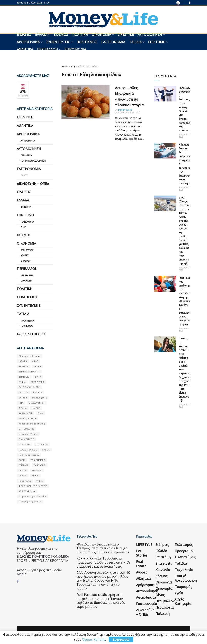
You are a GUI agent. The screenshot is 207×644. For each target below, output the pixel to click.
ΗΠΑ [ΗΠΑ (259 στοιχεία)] (21, 403)
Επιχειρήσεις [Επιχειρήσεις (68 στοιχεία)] (39, 398)
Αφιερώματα (28, 141)
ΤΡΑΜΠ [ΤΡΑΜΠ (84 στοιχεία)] (23, 475)
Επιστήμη (157, 42)
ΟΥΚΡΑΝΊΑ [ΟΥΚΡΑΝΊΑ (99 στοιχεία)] (25, 444)
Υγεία (23, 227)
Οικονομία (101, 34)
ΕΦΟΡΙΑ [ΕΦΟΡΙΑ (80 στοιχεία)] (38, 392)
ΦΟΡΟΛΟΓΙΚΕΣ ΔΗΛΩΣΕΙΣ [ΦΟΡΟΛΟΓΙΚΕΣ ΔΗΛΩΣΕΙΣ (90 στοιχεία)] (33, 486)
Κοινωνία (26, 207)
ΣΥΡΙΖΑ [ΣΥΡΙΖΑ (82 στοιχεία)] (23, 470)
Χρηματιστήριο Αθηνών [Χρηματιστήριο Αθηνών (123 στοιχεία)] (32, 496)
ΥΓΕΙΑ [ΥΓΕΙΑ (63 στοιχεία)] (40, 481)
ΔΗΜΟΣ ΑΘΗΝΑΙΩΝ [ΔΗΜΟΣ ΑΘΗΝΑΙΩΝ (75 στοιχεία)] (29, 372)
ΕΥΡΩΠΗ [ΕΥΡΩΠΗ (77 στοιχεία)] (23, 392)
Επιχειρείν (26, 261)
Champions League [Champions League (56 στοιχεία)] (30, 356)
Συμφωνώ (121, 639)
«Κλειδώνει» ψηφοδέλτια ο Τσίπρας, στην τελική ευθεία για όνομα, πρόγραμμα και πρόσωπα (103, 548)
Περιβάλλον (47, 49)
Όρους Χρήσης (94, 639)
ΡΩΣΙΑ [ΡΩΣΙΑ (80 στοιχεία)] (22, 460)
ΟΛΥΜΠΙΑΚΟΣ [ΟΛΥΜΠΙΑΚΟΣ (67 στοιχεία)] (26, 439)
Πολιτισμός (87, 42)
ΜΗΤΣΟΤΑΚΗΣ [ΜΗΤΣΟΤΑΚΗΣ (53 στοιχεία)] (26, 429)
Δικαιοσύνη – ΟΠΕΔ (33, 184)
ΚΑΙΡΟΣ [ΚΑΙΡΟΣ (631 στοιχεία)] (36, 408)
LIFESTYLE (126, 34)
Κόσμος (61, 34)
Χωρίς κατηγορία (31, 334)
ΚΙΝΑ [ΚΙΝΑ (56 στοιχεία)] (40, 413)
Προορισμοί (27, 321)
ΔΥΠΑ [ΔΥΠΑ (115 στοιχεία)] (38, 377)
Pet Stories (27, 276)
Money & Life (125, 110)
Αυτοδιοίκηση (150, 34)
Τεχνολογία (27, 222)
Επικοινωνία (75, 49)
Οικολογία (26, 281)
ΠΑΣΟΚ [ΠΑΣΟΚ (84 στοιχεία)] (46, 450)
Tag (73, 67)
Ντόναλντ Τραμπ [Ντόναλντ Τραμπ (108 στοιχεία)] (28, 434)
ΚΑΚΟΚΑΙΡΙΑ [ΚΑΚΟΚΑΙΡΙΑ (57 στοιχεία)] (25, 413)
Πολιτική (80, 34)
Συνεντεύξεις (58, 42)
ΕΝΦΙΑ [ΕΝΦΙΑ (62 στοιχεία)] (22, 382)
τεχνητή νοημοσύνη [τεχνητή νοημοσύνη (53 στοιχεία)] (30, 501)
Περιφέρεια (26, 155)
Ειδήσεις (24, 34)
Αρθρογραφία (28, 42)
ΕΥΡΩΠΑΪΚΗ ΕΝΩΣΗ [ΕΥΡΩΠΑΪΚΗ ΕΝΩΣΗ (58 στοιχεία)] (29, 387)
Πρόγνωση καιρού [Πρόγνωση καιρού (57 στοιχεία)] (29, 455)
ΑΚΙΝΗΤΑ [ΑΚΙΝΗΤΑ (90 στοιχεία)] (24, 366)
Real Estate (27, 250)
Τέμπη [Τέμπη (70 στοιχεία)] (35, 475)
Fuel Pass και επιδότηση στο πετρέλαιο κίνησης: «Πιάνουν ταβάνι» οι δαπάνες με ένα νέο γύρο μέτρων (185, 301)
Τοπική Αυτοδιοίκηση (33, 161)
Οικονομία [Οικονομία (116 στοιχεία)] (42, 444)
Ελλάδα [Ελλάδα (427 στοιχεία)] (23, 398)
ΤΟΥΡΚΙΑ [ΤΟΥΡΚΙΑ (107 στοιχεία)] (37, 470)
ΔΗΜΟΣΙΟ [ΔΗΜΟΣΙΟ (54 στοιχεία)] (24, 377)
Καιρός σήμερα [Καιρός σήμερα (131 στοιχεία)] (27, 418)
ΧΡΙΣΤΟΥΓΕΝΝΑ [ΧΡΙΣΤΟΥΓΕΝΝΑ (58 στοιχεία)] (27, 491)
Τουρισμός (27, 326)
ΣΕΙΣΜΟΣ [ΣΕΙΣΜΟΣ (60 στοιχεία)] (24, 465)
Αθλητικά (25, 49)
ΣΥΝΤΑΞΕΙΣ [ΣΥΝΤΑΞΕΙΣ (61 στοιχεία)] (40, 465)
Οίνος (24, 176)
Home (65, 67)
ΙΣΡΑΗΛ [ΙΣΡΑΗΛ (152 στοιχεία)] (23, 408)
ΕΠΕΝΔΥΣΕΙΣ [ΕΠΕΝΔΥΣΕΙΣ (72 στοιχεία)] (38, 382)
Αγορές (25, 255)
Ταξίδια (135, 42)
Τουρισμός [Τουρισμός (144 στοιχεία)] (25, 481)
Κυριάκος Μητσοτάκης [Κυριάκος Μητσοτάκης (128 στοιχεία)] (32, 424)
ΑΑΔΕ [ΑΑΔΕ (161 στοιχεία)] (35, 361)
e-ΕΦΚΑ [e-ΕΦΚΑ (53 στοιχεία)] (23, 361)
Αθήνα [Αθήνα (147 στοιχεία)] (37, 366)
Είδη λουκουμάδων (88, 67)
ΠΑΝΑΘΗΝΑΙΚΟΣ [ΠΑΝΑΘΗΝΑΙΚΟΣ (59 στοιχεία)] (28, 450)
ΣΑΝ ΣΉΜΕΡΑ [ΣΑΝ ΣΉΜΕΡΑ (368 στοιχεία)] (38, 460)
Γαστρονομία (113, 42)
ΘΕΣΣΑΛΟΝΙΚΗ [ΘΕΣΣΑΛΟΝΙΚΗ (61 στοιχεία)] (37, 403)
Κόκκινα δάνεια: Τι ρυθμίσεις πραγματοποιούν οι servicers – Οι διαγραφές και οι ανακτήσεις (103, 562)
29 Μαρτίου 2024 (125, 112)
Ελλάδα (41, 34)
